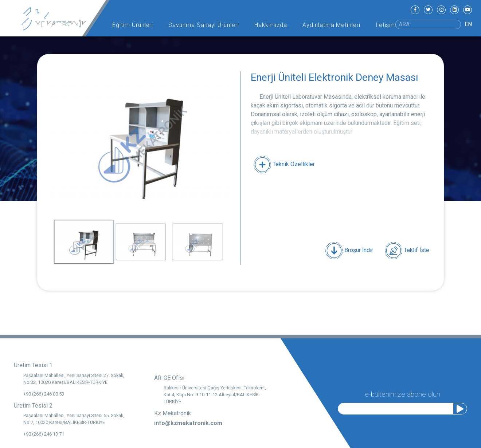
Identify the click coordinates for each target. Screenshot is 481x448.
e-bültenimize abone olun (402, 394)
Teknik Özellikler (284, 164)
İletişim (386, 25)
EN (468, 24)
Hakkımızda (271, 25)
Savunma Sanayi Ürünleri (204, 25)
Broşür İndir (349, 251)
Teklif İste (407, 251)
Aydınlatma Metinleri (331, 25)
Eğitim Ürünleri (133, 25)
